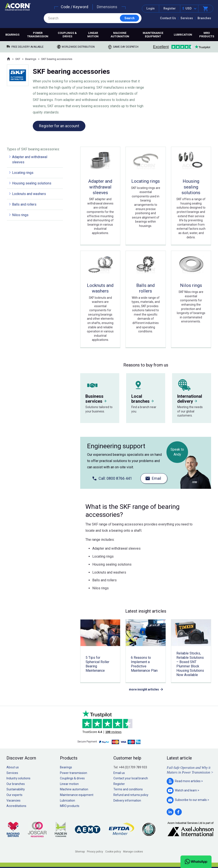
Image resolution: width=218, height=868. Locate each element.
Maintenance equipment (153, 35)
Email (156, 478)
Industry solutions (18, 778)
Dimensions (107, 7)
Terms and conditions (128, 789)
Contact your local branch (131, 778)
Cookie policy (113, 852)
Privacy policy (95, 852)
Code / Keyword (74, 7)
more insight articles (144, 689)
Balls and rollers (24, 204)
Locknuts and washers (29, 194)
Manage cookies (133, 852)
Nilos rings (20, 215)
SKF (18, 59)
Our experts (14, 795)
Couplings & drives (67, 35)
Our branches (16, 784)
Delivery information (127, 800)
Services (187, 18)
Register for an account (59, 126)
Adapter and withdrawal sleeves (30, 160)
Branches (204, 18)
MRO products (207, 35)
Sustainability (16, 789)
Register (170, 8)
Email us (119, 773)
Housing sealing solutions (32, 183)
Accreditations (16, 806)
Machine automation (120, 35)
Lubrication (183, 35)
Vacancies (13, 800)
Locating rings (23, 173)
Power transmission (38, 35)
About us (13, 767)
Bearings (12, 35)
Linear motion (93, 35)
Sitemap (80, 852)
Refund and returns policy (131, 795)
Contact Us (168, 18)
